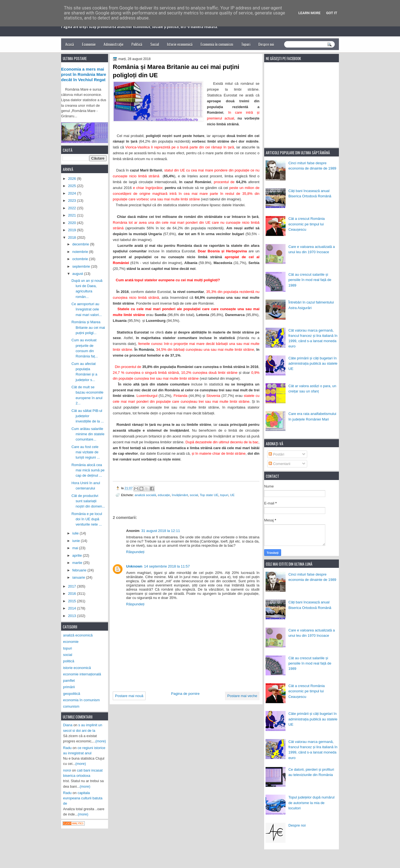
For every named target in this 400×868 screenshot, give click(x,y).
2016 (72, 594)
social (194, 495)
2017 (72, 586)
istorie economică (77, 668)
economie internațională (82, 674)
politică (69, 661)
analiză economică (78, 635)
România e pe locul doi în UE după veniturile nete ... (87, 519)
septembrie (82, 266)
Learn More (309, 13)
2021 (72, 215)
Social (155, 44)
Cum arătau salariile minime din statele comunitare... (88, 434)
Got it (332, 13)
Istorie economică (180, 44)
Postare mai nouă (129, 696)
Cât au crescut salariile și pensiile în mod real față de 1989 (310, 280)
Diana (68, 725)
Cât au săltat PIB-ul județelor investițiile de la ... (88, 416)
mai (76, 548)
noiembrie (81, 252)
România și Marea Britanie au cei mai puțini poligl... (88, 327)
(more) (101, 741)
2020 (72, 223)
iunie (77, 541)
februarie (80, 570)
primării (69, 687)
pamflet (69, 681)
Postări (276, 454)
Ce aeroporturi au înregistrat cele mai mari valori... (87, 309)
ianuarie (79, 577)
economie (71, 642)
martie (78, 563)
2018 (72, 237)
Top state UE (209, 495)
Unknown (134, 566)
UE (232, 495)
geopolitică (72, 694)
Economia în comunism (217, 44)
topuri (224, 495)
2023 (72, 201)
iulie (76, 533)
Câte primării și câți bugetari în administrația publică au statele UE (313, 364)
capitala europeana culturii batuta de (83, 798)
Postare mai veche (242, 696)
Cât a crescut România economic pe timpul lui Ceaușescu (307, 224)
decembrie (81, 244)
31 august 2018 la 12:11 (161, 531)
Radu (67, 748)
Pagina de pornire (185, 694)
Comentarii (279, 464)
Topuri (246, 44)
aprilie (77, 555)
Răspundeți (135, 552)
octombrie (81, 259)
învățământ (180, 495)
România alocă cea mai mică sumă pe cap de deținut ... (88, 470)
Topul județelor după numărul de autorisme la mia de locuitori (311, 803)
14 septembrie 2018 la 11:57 (167, 566)
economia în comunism (81, 700)
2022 (72, 208)
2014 (72, 608)
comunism (71, 706)
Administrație (113, 44)
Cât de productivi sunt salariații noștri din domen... (88, 501)
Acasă (70, 44)
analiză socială (145, 495)
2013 (72, 616)
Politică (137, 44)
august (78, 274)
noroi (67, 770)
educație (164, 495)
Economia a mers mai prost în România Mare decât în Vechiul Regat (84, 74)
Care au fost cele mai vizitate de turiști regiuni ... (86, 452)
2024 (72, 193)
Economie (89, 44)
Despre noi (266, 44)
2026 (72, 179)
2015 (72, 601)
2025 (72, 186)
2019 (72, 230)
